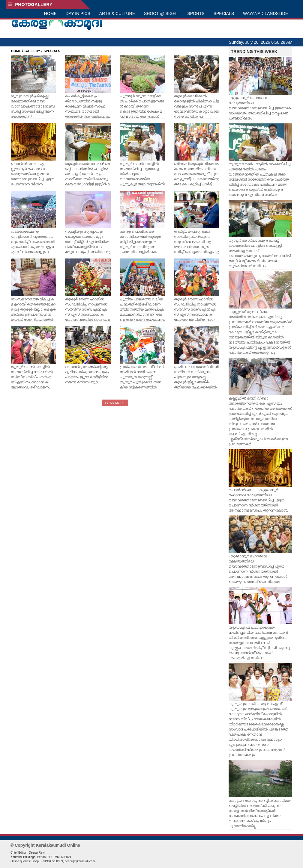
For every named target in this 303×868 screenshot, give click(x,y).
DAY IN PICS (78, 13)
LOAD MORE (115, 403)
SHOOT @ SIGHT (161, 13)
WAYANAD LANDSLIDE (265, 13)
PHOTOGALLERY (30, 4)
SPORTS (196, 13)
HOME (50, 13)
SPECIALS (224, 13)
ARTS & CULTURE (117, 13)
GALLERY (32, 51)
